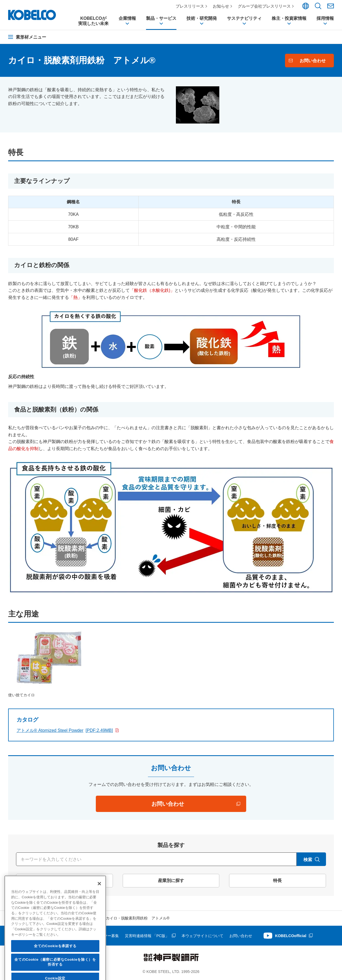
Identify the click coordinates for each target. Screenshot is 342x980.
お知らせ (221, 6)
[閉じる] (99, 933)
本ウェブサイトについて (202, 936)
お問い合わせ (241, 936)
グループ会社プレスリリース (264, 6)
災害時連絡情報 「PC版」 (147, 936)
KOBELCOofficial (291, 936)
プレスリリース (190, 6)
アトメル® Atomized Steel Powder (65, 730)
